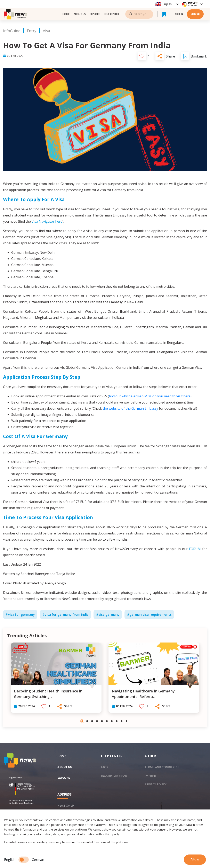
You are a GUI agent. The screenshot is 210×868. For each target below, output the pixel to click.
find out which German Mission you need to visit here (150, 396)
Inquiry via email (114, 776)
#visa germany (108, 614)
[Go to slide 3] (92, 721)
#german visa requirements (149, 614)
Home (66, 14)
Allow (195, 860)
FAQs (104, 767)
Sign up (195, 14)
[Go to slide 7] (112, 721)
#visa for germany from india (65, 614)
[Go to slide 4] (97, 721)
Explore (95, 14)
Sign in (179, 14)
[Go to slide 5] (102, 721)
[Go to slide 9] (122, 721)
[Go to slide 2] (87, 721)
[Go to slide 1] (82, 721)
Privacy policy (156, 785)
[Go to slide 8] (117, 721)
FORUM (195, 549)
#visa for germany (20, 614)
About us (80, 14)
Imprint (151, 776)
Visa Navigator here (47, 221)
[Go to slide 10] (127, 721)
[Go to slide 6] (107, 721)
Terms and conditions (162, 767)
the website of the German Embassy (130, 408)
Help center (111, 14)
